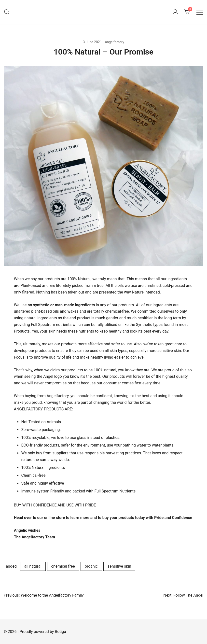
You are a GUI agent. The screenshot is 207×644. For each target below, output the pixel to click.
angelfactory (115, 42)
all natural (33, 566)
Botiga (60, 632)
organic (91, 566)
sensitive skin (119, 566)
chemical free (63, 566)
